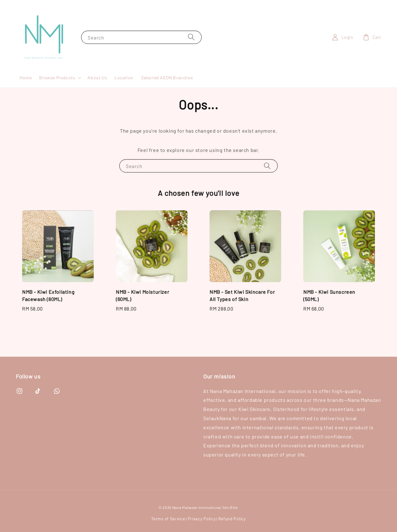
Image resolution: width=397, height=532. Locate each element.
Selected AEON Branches (167, 78)
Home (26, 78)
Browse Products (57, 78)
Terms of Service (168, 519)
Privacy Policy (202, 519)
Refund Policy (232, 519)
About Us (97, 78)
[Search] (191, 37)
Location (124, 78)
